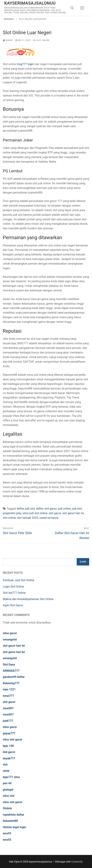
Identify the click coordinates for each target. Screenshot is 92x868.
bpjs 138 (8, 746)
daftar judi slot (26, 509)
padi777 (8, 721)
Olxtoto (7, 808)
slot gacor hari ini (73, 513)
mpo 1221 (9, 689)
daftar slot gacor (46, 509)
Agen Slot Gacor (13, 605)
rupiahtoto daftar (13, 815)
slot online (9, 518)
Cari (83, 562)
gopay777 (9, 733)
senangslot (10, 639)
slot (5, 765)
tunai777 (8, 696)
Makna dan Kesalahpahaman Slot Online (28, 599)
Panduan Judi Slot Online (19, 580)
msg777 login (25, 64)
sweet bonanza (49, 518)
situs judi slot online (35, 513)
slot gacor (55, 513)
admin (8, 40)
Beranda (9, 19)
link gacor (9, 752)
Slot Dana (9, 665)
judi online (64, 509)
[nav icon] (82, 8)
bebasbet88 (10, 821)
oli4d (6, 771)
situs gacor (10, 633)
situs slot (9, 796)
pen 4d (7, 783)
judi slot (77, 509)
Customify (77, 862)
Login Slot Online (13, 587)
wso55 (7, 833)
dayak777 (9, 758)
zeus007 (8, 708)
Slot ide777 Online (14, 593)
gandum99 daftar (14, 677)
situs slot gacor (13, 740)
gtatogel (8, 790)
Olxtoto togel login (14, 827)
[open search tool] (72, 8)
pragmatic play (12, 513)
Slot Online (41, 40)
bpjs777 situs (11, 777)
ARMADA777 (11, 671)
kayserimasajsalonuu (30, 3)
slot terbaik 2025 (28, 518)
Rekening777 (11, 683)
